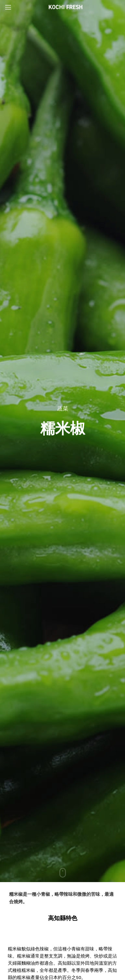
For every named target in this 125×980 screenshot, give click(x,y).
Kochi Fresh (66, 7)
